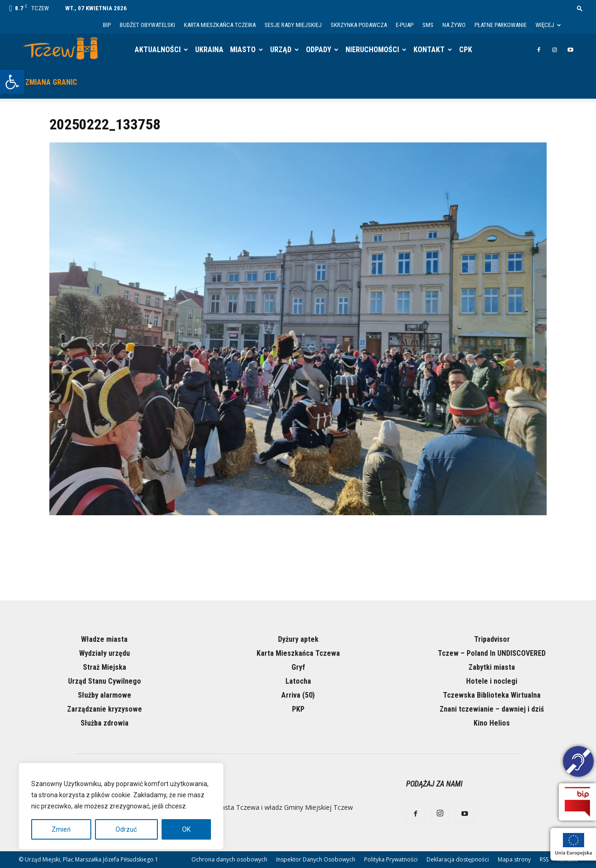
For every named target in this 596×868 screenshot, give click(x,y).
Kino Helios (492, 723)
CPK (466, 50)
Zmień (61, 829)
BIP (107, 25)
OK (186, 829)
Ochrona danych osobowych (229, 859)
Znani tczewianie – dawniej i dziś (492, 709)
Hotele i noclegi (492, 681)
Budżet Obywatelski (147, 25)
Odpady (318, 50)
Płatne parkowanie (501, 25)
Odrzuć (126, 829)
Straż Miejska (105, 667)
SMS (428, 25)
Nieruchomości (372, 50)
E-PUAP (405, 25)
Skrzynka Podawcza (359, 25)
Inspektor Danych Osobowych (316, 859)
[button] (12, 82)
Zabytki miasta (492, 667)
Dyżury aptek (298, 639)
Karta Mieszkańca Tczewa (220, 25)
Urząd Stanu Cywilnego (105, 681)
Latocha (298, 681)
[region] (121, 806)
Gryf (298, 667)
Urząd (281, 50)
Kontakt (429, 50)
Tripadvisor (492, 639)
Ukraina (209, 50)
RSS (544, 859)
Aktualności (158, 50)
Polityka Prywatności (391, 859)
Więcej (548, 25)
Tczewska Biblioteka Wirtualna (492, 695)
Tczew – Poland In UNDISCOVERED (492, 653)
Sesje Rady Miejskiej (293, 25)
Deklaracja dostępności (458, 859)
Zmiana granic (51, 82)
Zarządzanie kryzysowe (105, 709)
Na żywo (454, 25)
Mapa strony (514, 859)
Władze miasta (104, 639)
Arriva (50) (298, 695)
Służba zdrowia (105, 723)
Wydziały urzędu (105, 653)
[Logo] (64, 50)
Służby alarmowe (105, 695)
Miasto (243, 50)
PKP (298, 709)
